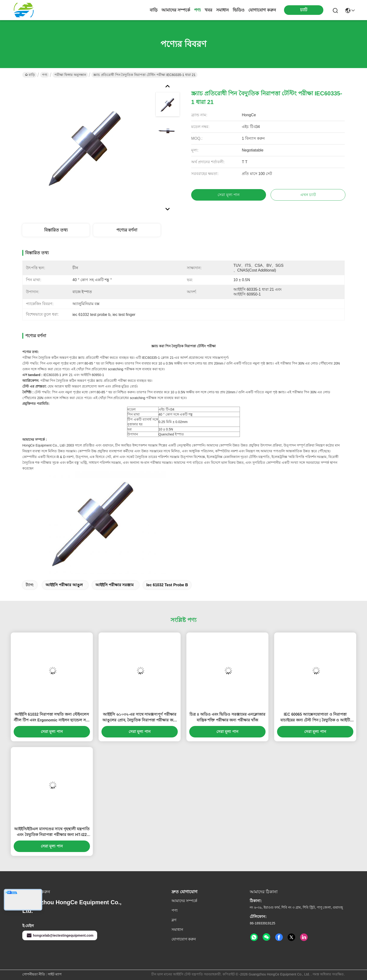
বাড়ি (154, 10)
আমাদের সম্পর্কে (176, 10)
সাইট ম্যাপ (55, 974)
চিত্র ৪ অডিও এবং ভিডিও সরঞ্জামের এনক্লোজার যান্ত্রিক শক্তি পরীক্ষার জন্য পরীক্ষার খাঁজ (228, 717)
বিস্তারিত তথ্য (56, 230)
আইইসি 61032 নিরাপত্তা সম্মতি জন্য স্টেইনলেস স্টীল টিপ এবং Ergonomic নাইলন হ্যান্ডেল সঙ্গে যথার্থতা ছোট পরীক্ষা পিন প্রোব (52, 718)
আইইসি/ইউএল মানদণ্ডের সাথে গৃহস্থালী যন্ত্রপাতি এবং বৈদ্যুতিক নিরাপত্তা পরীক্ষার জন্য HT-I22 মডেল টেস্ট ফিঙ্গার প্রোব (52, 832)
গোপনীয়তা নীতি (34, 974)
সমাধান (222, 10)
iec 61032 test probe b (167, 585)
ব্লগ (174, 920)
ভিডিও (239, 10)
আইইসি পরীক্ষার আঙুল (64, 585)
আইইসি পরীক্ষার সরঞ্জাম (115, 585)
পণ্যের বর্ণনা (127, 230)
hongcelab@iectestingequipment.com (60, 935)
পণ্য (197, 10)
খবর (208, 10)
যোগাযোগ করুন (262, 10)
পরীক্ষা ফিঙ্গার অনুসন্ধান (70, 75)
